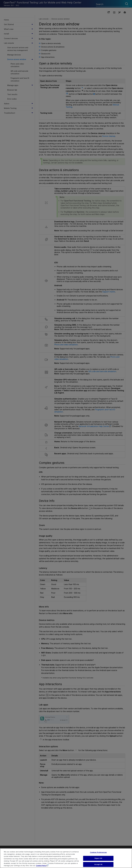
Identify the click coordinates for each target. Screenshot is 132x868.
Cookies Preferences (98, 855)
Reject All (98, 861)
